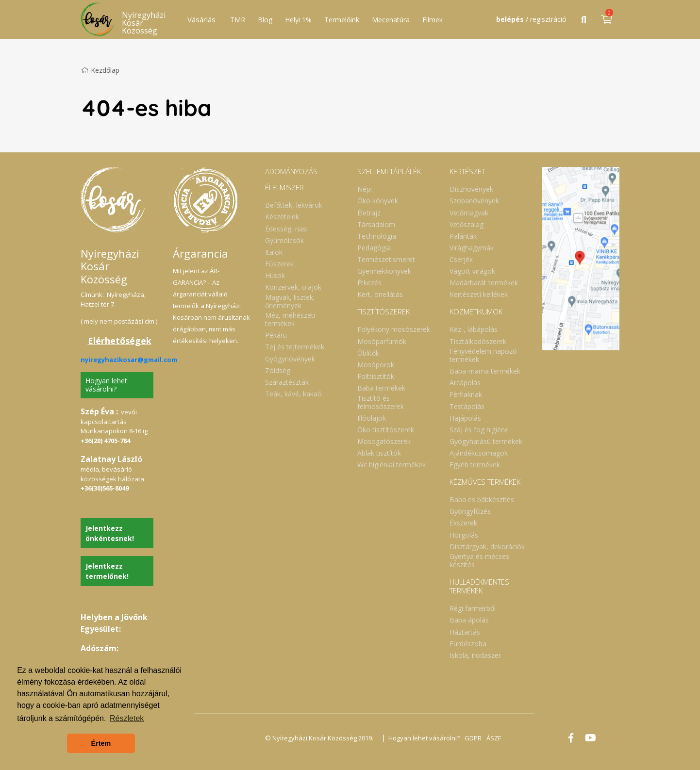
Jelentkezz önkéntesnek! (110, 533)
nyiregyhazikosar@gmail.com (129, 360)
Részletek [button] (127, 718)
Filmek (433, 20)
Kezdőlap (100, 70)
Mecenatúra (391, 20)
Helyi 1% (298, 20)
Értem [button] (101, 743)
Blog (265, 20)
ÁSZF (494, 738)
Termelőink (342, 20)
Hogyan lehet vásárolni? (106, 385)
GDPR (473, 738)
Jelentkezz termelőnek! (107, 571)
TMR (238, 20)
